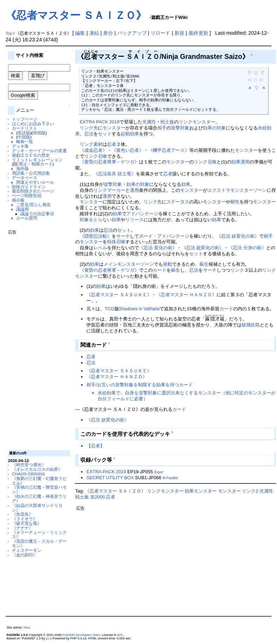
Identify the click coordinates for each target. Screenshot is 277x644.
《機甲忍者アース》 (169, 150)
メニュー (25, 110)
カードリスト (25, 128)
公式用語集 (39, 173)
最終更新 (198, 33)
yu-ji (49, 638)
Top (9, 33)
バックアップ (132, 33)
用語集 (18, 173)
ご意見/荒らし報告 (34, 205)
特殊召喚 (116, 242)
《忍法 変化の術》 (158, 248)
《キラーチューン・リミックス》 (39, 535)
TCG (109, 309)
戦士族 (167, 122)
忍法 (89, 134)
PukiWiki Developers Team (81, 635)
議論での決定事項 (37, 214)
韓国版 (39, 133)
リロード (160, 33)
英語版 (24, 133)
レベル (100, 248)
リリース (134, 220)
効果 (236, 162)
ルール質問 (27, 218)
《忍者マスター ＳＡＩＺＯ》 (76, 15)
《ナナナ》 (22, 528)
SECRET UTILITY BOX (110, 478)
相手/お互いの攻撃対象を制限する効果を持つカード (140, 385)
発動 (167, 264)
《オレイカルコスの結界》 (37, 469)
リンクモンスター (197, 122)
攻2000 (98, 497)
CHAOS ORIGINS (28, 474)
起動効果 (130, 134)
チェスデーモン (27, 550)
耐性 (235, 202)
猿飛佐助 (251, 325)
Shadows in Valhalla (139, 309)
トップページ (25, 119)
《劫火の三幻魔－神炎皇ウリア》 (39, 499)
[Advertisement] (36, 340)
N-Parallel (170, 478)
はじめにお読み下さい (33, 124)
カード (160, 270)
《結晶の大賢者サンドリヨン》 (37, 508)
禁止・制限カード (36, 164)
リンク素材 (91, 144)
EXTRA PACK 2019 (100, 122)
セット (105, 134)
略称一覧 (25, 141)
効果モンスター (201, 491)
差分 (108, 33)
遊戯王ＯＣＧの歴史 (31, 155)
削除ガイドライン (29, 187)
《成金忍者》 (93, 150)
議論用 (22, 209)
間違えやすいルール (35, 182)
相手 (162, 128)
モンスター (114, 128)
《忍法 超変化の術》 (203, 248)
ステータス (178, 202)
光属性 (149, 122)
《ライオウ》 (25, 519)
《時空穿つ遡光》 (29, 465)
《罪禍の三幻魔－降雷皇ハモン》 (39, 489)
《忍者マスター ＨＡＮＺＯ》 (187, 295)
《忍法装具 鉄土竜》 (115, 174)
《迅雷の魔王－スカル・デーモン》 (39, 543)
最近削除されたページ (33, 191)
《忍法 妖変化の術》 (238, 236)
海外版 (22, 168)
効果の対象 (214, 128)
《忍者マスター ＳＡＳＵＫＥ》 (119, 295)
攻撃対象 (180, 128)
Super (159, 472)
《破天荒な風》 (27, 523)
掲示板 (18, 200)
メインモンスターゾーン (129, 264)
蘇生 (204, 264)
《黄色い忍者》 (128, 150)
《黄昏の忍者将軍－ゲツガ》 (109, 162)
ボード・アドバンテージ (164, 236)
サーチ (123, 236)
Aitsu (27, 628)
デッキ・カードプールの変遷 (39, 151)
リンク (237, 270)
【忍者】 (95, 446)
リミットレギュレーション (37, 160)
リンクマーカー (109, 190)
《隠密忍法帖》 (96, 236)
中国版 (24, 137)
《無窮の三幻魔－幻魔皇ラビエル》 (39, 481)
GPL (120, 635)
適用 (245, 162)
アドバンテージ (142, 214)
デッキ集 (20, 146)
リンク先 (89, 128)
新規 (179, 33)
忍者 (112, 144)
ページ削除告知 (27, 195)
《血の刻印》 (25, 555)
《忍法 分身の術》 (247, 248)
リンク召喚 (96, 156)
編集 (80, 33)
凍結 (94, 33)
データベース (25, 178)
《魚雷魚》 (22, 514)
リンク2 (250, 491)
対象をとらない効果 (100, 220)
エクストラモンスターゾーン (237, 190)
